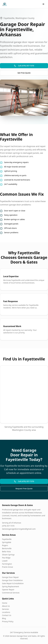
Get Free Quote (24, 73)
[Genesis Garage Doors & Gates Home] (5, 4)
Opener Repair (8, 590)
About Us (6, 606)
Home (5, 603)
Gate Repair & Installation (13, 583)
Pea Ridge (6, 558)
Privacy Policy (8, 621)
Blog (4, 618)
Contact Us (7, 615)
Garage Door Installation (12, 580)
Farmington (7, 564)
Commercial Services (11, 593)
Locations (6, 612)
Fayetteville (7, 539)
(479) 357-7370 (8, 526)
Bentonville (7, 548)
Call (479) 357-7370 (24, 66)
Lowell (5, 561)
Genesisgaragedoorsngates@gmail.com (19, 529)
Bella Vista (6, 552)
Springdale (7, 542)
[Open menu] (43, 4)
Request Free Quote (24, 489)
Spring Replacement (11, 586)
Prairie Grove (7, 567)
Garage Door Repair (10, 577)
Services (5, 609)
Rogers (5, 545)
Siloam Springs (8, 555)
